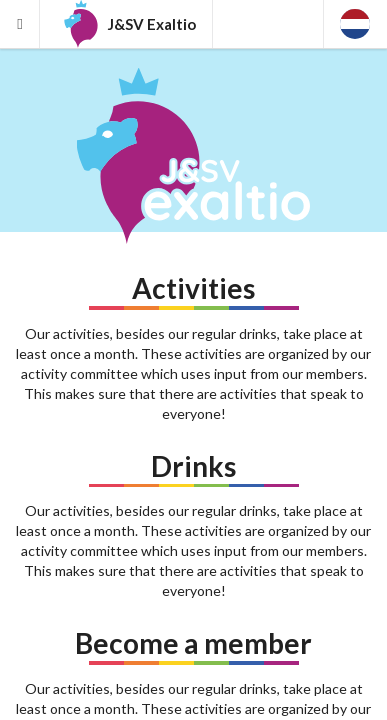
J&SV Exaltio (126, 24)
